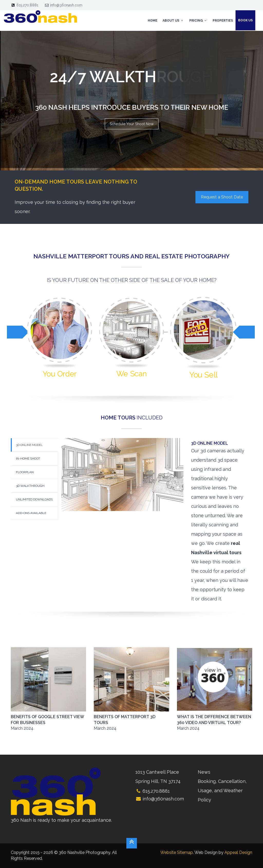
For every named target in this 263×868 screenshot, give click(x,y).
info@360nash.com (66, 5)
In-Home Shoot (28, 459)
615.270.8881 (27, 5)
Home (153, 21)
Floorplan (25, 472)
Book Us (245, 20)
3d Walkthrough (30, 486)
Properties (223, 21)
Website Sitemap (177, 852)
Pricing (198, 21)
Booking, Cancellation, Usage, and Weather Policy (222, 791)
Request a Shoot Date (222, 197)
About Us (173, 21)
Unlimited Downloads (34, 499)
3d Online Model (29, 445)
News (204, 772)
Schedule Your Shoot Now (132, 124)
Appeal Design (238, 852)
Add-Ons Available (31, 513)
